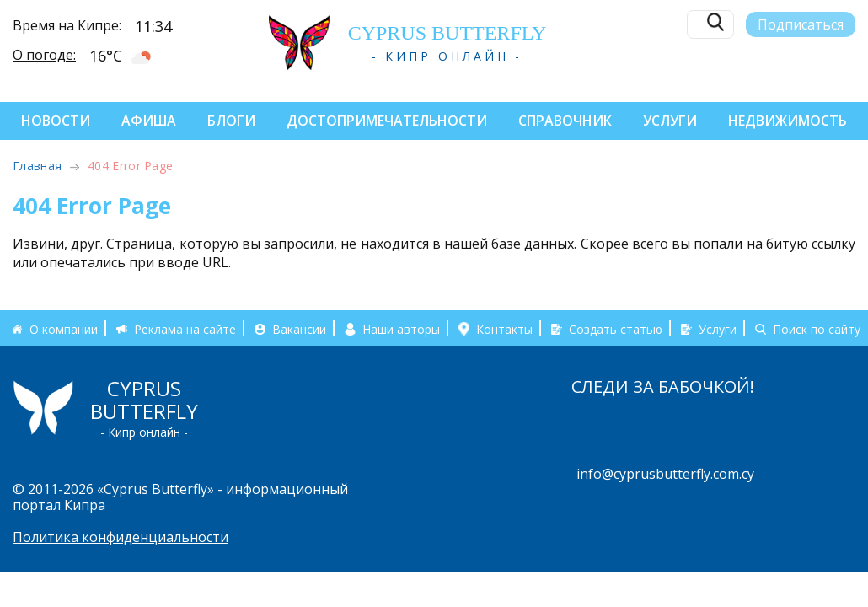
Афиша (149, 121)
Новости (56, 121)
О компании (64, 328)
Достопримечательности (387, 121)
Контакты (504, 328)
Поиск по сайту (817, 328)
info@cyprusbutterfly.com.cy (665, 474)
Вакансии (299, 328)
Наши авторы (401, 328)
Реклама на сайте (185, 328)
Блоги (231, 121)
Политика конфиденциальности (121, 537)
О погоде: (44, 54)
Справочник (565, 121)
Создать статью (616, 328)
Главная (37, 166)
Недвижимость (788, 121)
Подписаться (801, 23)
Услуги (670, 121)
